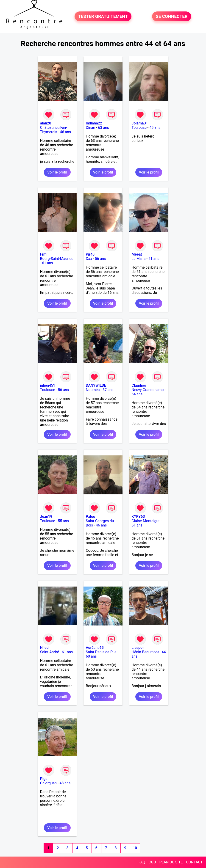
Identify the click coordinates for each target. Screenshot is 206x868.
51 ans (154, 259)
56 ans (100, 259)
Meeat (137, 254)
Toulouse (139, 128)
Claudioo (139, 385)
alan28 (46, 123)
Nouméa (93, 390)
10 (135, 848)
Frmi (44, 254)
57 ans (108, 390)
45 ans (155, 128)
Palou (90, 517)
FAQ (142, 862)
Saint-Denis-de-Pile (101, 652)
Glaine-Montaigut (146, 521)
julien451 (48, 385)
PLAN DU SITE (171, 862)
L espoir (138, 648)
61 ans (47, 263)
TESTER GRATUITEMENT (103, 16)
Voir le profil (57, 172)
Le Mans (139, 259)
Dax (89, 259)
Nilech (45, 648)
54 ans (137, 394)
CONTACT (194, 862)
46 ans (65, 132)
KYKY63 (138, 517)
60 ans (91, 656)
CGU (152, 862)
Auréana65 (95, 648)
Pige (44, 779)
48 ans (65, 783)
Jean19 (46, 517)
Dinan (90, 128)
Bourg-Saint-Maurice (57, 259)
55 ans (63, 521)
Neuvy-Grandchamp (148, 390)
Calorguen (49, 783)
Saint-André (50, 652)
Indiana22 (94, 123)
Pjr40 (90, 254)
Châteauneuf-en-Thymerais (54, 130)
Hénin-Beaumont (145, 652)
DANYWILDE (96, 385)
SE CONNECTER (172, 16)
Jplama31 (140, 123)
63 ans (103, 128)
